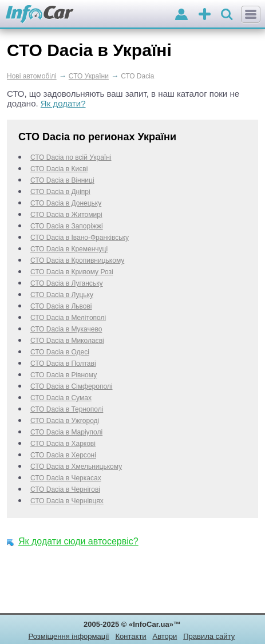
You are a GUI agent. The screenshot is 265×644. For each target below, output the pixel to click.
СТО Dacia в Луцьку (62, 295)
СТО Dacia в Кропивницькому (77, 260)
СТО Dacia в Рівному (64, 375)
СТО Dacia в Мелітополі (68, 318)
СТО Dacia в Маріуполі (66, 432)
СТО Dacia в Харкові (63, 444)
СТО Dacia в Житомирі (66, 215)
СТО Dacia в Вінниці (62, 180)
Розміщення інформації (69, 636)
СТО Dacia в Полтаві (63, 364)
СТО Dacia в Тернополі (67, 409)
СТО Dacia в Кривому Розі (72, 272)
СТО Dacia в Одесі (60, 352)
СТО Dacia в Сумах (61, 398)
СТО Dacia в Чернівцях (67, 501)
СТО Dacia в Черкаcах (66, 478)
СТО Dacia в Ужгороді (65, 421)
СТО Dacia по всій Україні (71, 157)
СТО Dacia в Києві (59, 169)
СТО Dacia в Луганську (67, 283)
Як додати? (63, 103)
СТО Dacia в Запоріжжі (67, 226)
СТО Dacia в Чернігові (65, 489)
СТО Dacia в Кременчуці (69, 249)
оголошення (205, 15)
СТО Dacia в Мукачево (66, 329)
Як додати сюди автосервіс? (78, 541)
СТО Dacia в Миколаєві (67, 341)
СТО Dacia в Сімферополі (72, 386)
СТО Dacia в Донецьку (66, 203)
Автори (165, 636)
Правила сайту (209, 636)
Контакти (131, 636)
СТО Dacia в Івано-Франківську (80, 238)
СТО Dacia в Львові (61, 306)
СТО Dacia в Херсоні (63, 455)
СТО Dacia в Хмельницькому (76, 467)
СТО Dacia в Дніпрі (60, 192)
